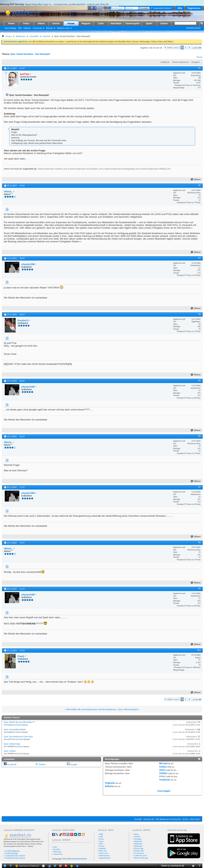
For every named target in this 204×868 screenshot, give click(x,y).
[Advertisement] (102, 805)
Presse (102, 846)
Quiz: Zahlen (10, 751)
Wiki (101, 844)
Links (101, 24)
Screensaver (139, 853)
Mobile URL (139, 851)
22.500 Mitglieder (12, 851)
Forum (71, 24)
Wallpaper (138, 846)
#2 (199, 185)
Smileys (163, 767)
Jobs (55, 847)
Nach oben (195, 819)
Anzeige (195, 62)
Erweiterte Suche (193, 28)
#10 (199, 650)
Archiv (185, 819)
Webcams (138, 841)
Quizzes (47, 36)
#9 (199, 589)
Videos (41, 24)
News (102, 839)
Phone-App (139, 848)
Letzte (197, 48)
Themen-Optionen (180, 62)
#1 (199, 68)
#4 (199, 314)
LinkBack (164, 62)
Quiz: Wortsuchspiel (128, 709)
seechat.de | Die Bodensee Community (162, 819)
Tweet (199, 57)
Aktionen (50, 28)
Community (37, 28)
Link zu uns (104, 853)
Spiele (149, 24)
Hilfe (180, 8)
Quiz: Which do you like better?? (19, 722)
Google (74, 764)
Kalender (27, 28)
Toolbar (137, 837)
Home (11, 24)
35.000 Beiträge (11, 853)
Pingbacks (110, 783)
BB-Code (163, 763)
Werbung (57, 852)
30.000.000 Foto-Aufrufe (15, 858)
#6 (199, 436)
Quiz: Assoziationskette (15, 729)
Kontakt (138, 819)
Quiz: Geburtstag (12, 744)
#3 (199, 258)
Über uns (103, 851)
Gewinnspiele (133, 24)
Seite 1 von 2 (173, 47)
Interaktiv (34, 36)
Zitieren (196, 179)
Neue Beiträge (10, 28)
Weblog (102, 848)
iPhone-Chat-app (141, 858)
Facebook (12, 764)
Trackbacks (164, 780)
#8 (199, 542)
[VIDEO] (163, 773)
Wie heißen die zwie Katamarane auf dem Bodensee (91, 709)
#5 (199, 380)
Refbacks (109, 786)
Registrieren (194, 8)
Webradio (138, 844)
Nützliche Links (63, 28)
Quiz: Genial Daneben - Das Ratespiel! (30, 54)
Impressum (58, 854)
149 (199, 88)
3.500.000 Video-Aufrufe (15, 856)
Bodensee (21, 36)
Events (56, 24)
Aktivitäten (116, 24)
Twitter (42, 764)
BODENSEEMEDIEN (79, 859)
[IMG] (162, 770)
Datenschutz (104, 856)
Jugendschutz (105, 858)
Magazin (86, 24)
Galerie (164, 24)
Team (101, 841)
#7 (199, 487)
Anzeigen (138, 839)
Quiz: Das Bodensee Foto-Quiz (18, 736)
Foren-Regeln (164, 791)
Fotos (26, 24)
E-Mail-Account (140, 856)
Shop (136, 834)
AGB (101, 837)
